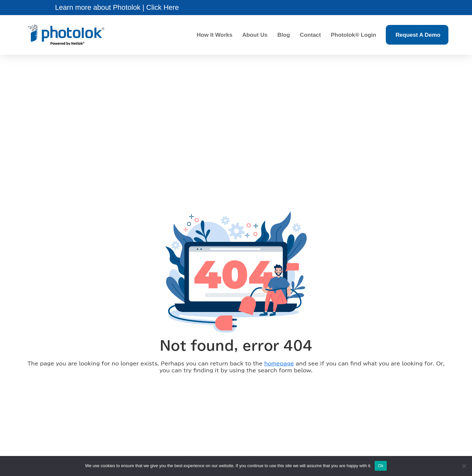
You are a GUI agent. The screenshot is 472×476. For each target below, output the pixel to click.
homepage (279, 363)
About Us (255, 35)
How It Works (215, 35)
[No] (464, 466)
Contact (310, 35)
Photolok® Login (353, 35)
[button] (117, 8)
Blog (284, 35)
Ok (381, 466)
